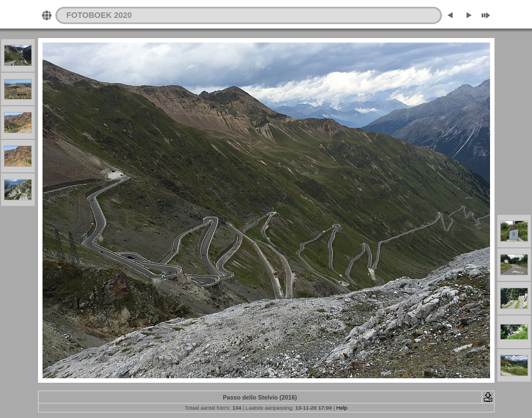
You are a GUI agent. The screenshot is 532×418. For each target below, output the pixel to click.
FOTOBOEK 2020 (99, 15)
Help (342, 408)
